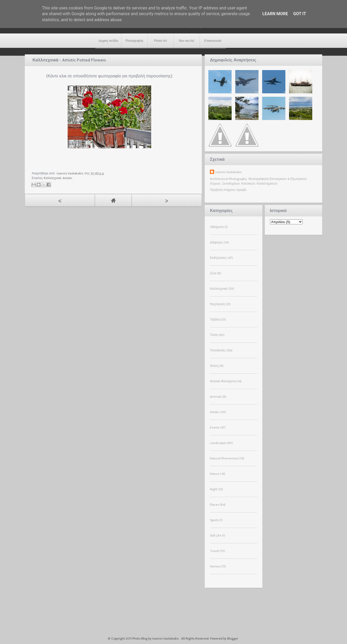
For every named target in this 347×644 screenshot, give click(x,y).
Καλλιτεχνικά (52, 178)
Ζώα (213, 273)
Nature (215, 474)
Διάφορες (216, 242)
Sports (214, 520)
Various (215, 566)
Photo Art (160, 41)
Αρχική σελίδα (108, 41)
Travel (214, 551)
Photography (134, 41)
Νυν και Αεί (187, 41)
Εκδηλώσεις (218, 258)
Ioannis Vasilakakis (228, 172)
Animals (216, 397)
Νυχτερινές (217, 304)
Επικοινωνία (213, 41)
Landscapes (218, 443)
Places (214, 505)
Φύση (214, 366)
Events (215, 427)
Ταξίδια (215, 319)
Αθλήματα (217, 227)
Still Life (216, 535)
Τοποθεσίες (218, 350)
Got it (300, 14)
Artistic (67, 178)
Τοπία (214, 335)
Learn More (275, 14)
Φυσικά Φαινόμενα (223, 381)
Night (214, 489)
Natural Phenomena (224, 458)
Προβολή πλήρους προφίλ (228, 190)
